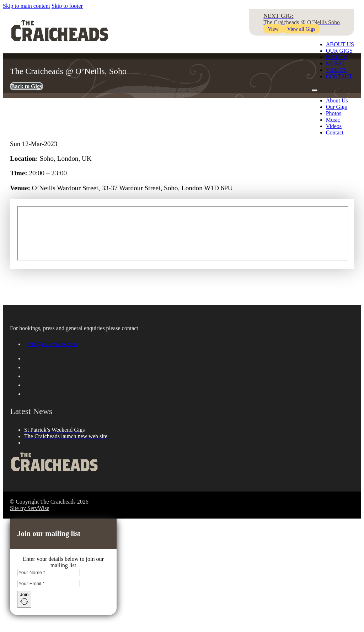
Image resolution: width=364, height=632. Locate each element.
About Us (340, 44)
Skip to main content (26, 6)
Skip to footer (67, 6)
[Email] (49, 583)
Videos (334, 126)
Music (333, 120)
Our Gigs (339, 51)
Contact (335, 132)
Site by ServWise (30, 508)
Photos (334, 113)
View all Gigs (301, 29)
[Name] (49, 572)
